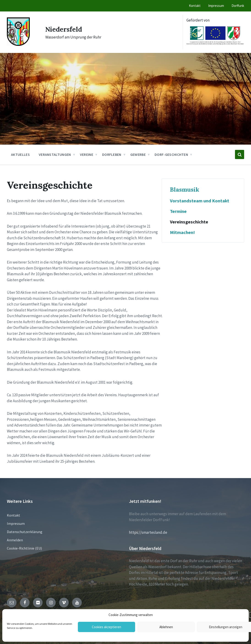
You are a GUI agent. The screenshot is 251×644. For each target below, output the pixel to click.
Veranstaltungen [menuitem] (55, 154)
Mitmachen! (182, 232)
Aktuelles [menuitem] (20, 154)
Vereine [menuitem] (87, 154)
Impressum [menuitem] (216, 6)
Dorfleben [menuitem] (112, 154)
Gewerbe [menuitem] (138, 154)
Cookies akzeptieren (106, 627)
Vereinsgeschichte (189, 222)
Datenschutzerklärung (25, 532)
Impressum (16, 523)
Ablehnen (166, 627)
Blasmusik (185, 189)
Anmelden (15, 540)
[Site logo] (18, 44)
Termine (178, 211)
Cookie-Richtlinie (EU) (24, 548)
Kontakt (14, 515)
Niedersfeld (65, 29)
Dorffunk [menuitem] (238, 6)
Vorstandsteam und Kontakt (200, 201)
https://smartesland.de (148, 532)
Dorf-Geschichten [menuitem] (171, 154)
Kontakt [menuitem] (195, 6)
